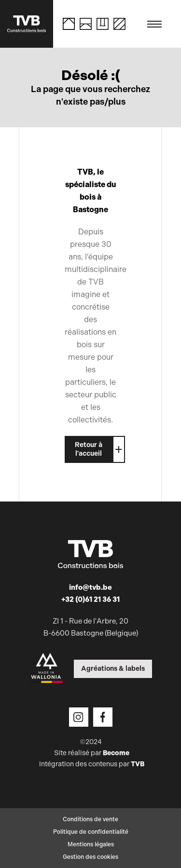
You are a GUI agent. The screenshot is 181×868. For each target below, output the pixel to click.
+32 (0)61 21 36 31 (90, 599)
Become (116, 753)
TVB (138, 764)
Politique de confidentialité (91, 832)
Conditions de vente (90, 819)
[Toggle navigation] (154, 24)
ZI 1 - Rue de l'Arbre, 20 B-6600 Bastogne (91, 627)
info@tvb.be (90, 587)
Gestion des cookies (90, 857)
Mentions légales (91, 844)
